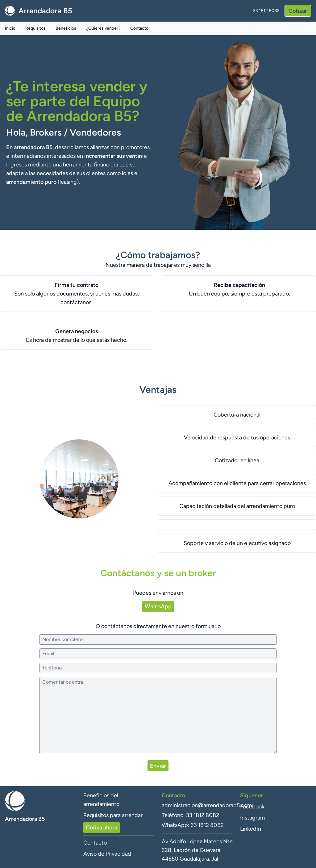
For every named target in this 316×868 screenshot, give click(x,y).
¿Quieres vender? (103, 28)
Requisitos (35, 28)
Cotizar (298, 11)
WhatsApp (158, 606)
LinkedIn (251, 829)
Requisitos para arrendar (113, 815)
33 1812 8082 (266, 11)
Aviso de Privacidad (107, 854)
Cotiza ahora (102, 828)
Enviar (158, 766)
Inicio (10, 28)
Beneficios (66, 28)
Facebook (252, 807)
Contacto (139, 28)
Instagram (252, 818)
